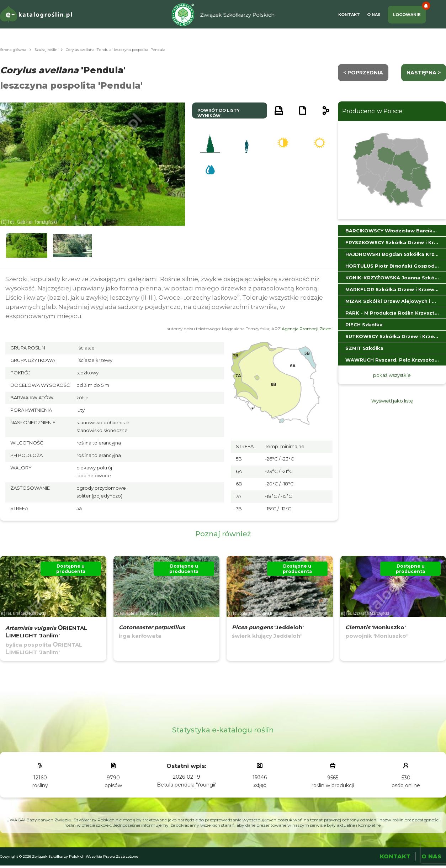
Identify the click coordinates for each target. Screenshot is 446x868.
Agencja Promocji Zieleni (307, 329)
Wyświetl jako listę (392, 401)
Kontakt (349, 15)
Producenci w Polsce (372, 111)
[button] (27, 246)
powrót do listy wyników (219, 113)
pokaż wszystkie (392, 375)
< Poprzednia (363, 73)
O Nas (374, 15)
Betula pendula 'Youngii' (187, 785)
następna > (424, 73)
